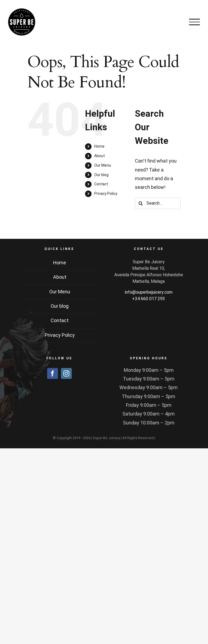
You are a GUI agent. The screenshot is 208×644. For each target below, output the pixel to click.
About (100, 156)
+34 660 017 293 (149, 299)
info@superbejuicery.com (149, 292)
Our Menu (103, 165)
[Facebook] (53, 373)
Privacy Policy (106, 194)
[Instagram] (66, 373)
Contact (101, 184)
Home (99, 146)
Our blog (101, 175)
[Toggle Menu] (194, 22)
